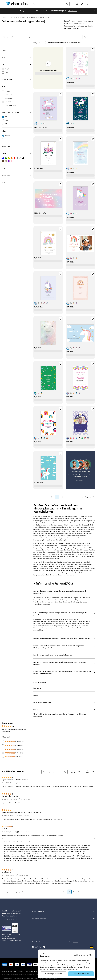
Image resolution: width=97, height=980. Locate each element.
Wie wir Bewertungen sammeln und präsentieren (14, 730)
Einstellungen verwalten (54, 974)
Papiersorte (37, 688)
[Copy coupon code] (61, 11)
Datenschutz (29, 971)
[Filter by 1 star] (3, 757)
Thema (4, 50)
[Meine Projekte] (77, 4)
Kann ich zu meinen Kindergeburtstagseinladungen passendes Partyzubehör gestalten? (60, 663)
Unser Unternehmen (63, 919)
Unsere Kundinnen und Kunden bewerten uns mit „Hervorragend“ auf (55, 942)
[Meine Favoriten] (82, 4)
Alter (3, 57)
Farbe (4, 153)
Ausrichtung (6, 146)
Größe (4, 87)
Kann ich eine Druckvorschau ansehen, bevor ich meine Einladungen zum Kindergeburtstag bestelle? (59, 647)
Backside (5, 183)
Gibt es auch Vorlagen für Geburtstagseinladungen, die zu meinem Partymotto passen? (60, 614)
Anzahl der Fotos (7, 80)
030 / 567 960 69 (7, 971)
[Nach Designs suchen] (30, 37)
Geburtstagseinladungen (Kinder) (39, 17)
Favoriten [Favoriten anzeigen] (89, 37)
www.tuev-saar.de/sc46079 (13, 940)
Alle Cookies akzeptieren (81, 974)
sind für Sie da (8, 920)
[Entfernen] (57, 43)
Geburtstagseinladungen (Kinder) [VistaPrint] (56, 714)
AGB (35, 971)
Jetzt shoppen (73, 11)
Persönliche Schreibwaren (18, 17)
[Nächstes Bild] (94, 11)
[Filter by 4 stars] (3, 745)
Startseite (4, 17)
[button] (51, 497)
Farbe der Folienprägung (42, 702)
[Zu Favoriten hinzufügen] (93, 49)
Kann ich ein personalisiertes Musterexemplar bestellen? (53, 655)
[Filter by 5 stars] (3, 741)
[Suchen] (67, 4)
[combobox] (49, 4)
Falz (3, 64)
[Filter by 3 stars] (3, 749)
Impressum (21, 971)
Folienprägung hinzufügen (11, 112)
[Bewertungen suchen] (53, 772)
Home (15, 971)
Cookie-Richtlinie (72, 969)
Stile (3, 169)
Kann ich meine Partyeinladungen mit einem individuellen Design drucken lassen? (62, 639)
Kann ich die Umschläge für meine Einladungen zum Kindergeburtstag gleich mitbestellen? (60, 592)
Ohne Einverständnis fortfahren (83, 955)
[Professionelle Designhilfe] (80, 470)
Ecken (4, 131)
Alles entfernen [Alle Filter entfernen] (75, 43)
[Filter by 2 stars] (3, 753)
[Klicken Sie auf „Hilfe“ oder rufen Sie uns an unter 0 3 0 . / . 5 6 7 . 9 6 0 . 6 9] (73, 4)
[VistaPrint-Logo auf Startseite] (17, 4)
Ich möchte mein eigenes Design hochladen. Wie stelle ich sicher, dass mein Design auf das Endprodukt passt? (62, 672)
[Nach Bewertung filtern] (75, 772)
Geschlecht (6, 176)
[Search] (65, 772)
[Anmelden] (87, 4)
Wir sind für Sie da (63, 911)
